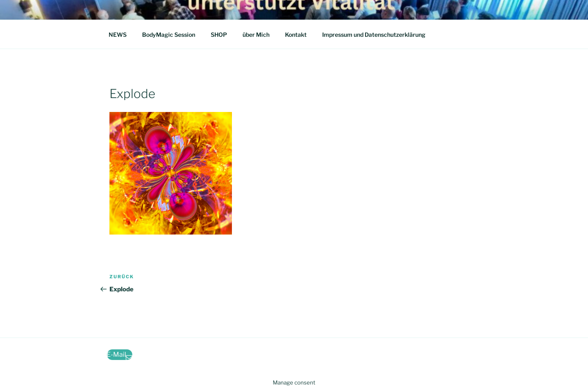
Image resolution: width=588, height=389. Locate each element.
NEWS (118, 35)
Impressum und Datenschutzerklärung (374, 35)
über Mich (256, 35)
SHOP (219, 35)
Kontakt (296, 35)
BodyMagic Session (169, 35)
